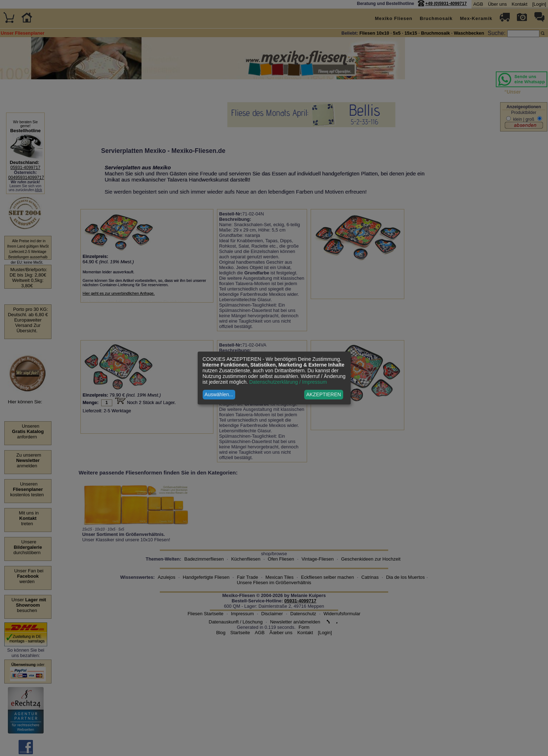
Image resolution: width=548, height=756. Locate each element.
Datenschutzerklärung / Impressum (288, 382)
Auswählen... (219, 394)
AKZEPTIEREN (324, 394)
